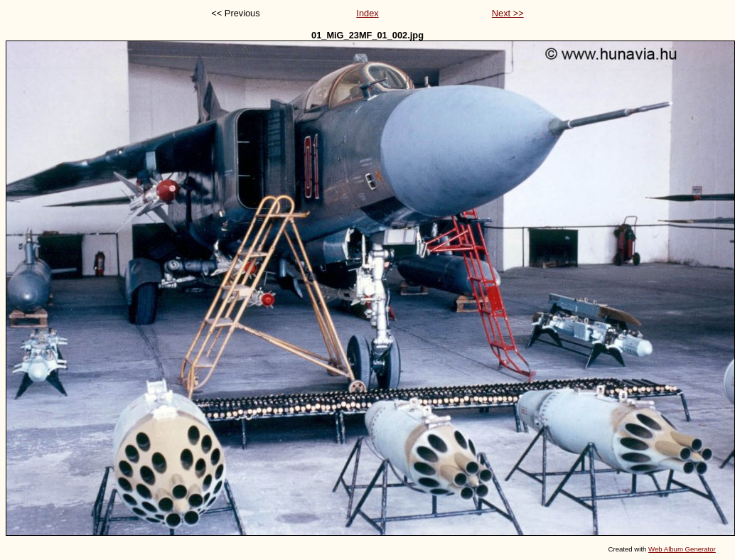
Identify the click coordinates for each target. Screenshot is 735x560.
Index (367, 13)
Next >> (508, 13)
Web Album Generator (682, 549)
